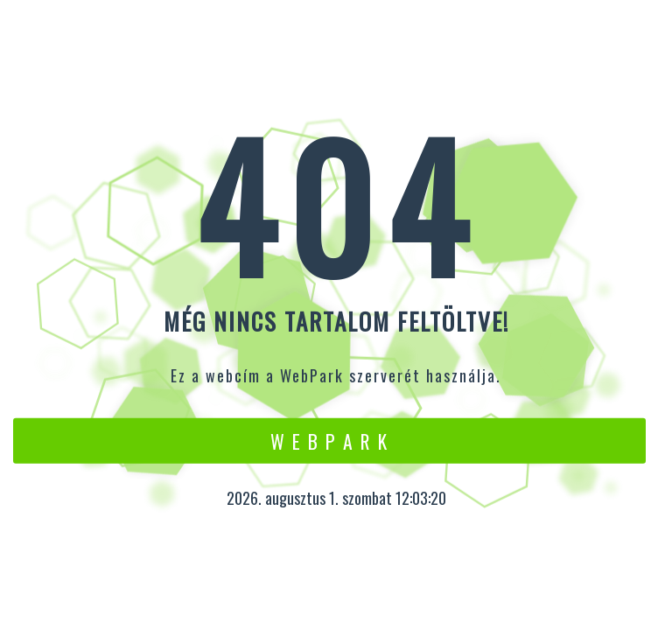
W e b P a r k (329, 440)
